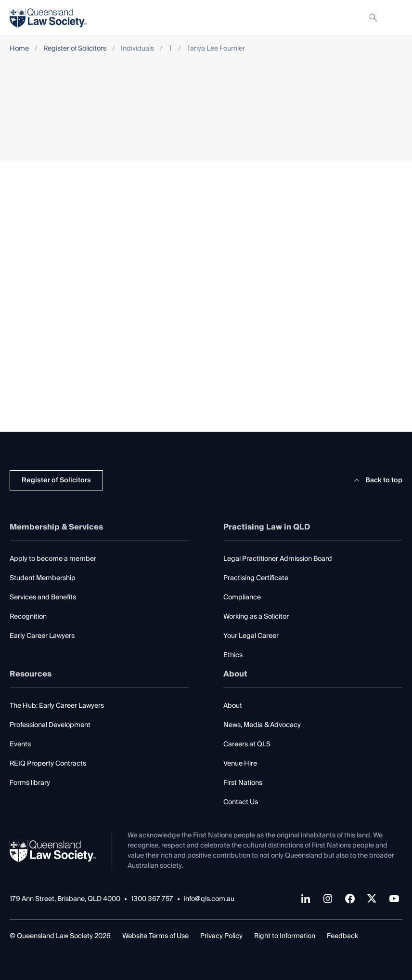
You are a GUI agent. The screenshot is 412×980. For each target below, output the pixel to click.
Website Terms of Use (155, 936)
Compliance (242, 597)
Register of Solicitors (75, 49)
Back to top (377, 480)
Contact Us (241, 802)
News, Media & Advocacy (262, 725)
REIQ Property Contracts (48, 764)
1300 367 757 (152, 899)
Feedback (342, 936)
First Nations (243, 783)
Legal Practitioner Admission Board (278, 559)
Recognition (28, 617)
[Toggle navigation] (395, 18)
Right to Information (285, 936)
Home (19, 49)
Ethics (233, 655)
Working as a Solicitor (256, 617)
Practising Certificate (256, 578)
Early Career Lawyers (42, 636)
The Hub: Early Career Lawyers (57, 706)
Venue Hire (240, 764)
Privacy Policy (221, 936)
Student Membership (43, 578)
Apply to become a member (53, 559)
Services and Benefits (43, 597)
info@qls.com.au (209, 899)
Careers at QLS (247, 744)
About (233, 706)
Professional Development (50, 725)
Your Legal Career (251, 636)
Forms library (30, 783)
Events (20, 744)
